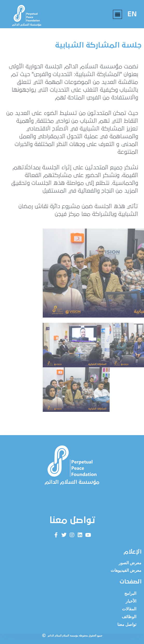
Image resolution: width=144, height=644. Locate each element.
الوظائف (129, 617)
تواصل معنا (127, 624)
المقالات (129, 609)
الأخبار (131, 601)
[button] (117, 14)
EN (132, 14)
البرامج (130, 593)
